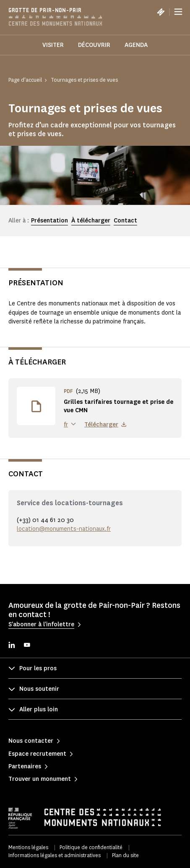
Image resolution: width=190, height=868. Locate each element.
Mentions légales (28, 847)
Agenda (136, 45)
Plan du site (125, 855)
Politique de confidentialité (91, 847)
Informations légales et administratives (55, 855)
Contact (125, 221)
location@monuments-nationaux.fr (64, 529)
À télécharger (91, 221)
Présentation (49, 221)
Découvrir (94, 45)
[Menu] (178, 12)
